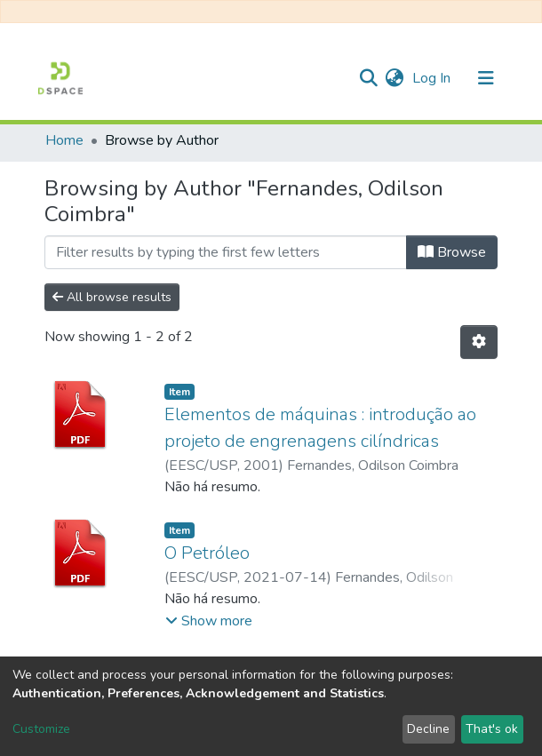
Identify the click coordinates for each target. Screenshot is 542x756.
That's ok (492, 729)
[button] (394, 78)
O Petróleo (207, 553)
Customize (41, 729)
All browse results (112, 297)
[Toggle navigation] (486, 78)
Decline (428, 729)
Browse (452, 252)
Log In (433, 78)
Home (64, 140)
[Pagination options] (479, 342)
